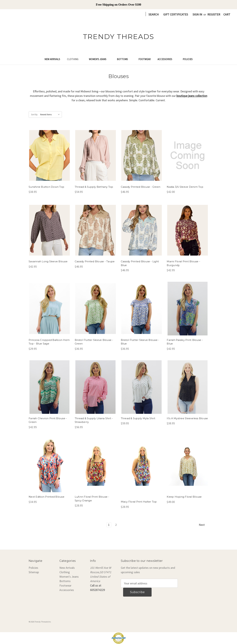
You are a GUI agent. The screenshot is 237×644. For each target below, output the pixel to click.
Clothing (74, 59)
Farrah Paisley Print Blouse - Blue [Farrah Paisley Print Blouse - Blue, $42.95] (185, 342)
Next (204, 525)
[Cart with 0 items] (227, 14)
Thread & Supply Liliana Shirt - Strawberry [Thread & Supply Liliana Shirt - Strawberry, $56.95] (94, 420)
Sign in (197, 14)
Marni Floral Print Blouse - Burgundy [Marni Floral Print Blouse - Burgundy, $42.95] (183, 263)
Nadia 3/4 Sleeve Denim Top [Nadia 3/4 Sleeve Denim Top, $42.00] (185, 187)
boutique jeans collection (192, 96)
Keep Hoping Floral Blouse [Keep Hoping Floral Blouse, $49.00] (184, 497)
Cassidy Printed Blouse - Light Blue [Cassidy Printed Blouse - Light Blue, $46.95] (140, 263)
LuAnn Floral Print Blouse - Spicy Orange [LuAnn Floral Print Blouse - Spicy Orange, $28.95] (92, 499)
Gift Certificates (176, 14)
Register (214, 14)
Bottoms (124, 59)
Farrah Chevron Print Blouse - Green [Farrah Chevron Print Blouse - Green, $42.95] (48, 420)
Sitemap (34, 572)
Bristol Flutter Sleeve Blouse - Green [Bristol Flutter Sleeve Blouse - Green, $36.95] (94, 342)
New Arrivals (52, 59)
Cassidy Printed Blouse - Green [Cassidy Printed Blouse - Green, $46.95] (141, 187)
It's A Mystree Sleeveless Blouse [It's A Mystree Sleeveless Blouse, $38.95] (187, 418)
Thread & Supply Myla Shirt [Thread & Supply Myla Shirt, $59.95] (138, 418)
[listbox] (51, 115)
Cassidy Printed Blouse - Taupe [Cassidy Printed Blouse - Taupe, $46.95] (95, 261)
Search (154, 14)
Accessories (167, 59)
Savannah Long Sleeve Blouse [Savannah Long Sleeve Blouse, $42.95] (48, 261)
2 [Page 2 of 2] (116, 525)
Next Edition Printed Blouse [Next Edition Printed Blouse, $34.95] (46, 497)
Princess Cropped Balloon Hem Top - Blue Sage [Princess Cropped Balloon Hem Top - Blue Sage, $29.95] (49, 342)
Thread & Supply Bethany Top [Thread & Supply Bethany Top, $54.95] (94, 187)
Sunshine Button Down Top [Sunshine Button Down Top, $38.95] (46, 187)
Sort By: (34, 115)
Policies (188, 59)
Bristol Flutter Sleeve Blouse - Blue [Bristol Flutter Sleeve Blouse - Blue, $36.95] (140, 342)
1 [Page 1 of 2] (109, 525)
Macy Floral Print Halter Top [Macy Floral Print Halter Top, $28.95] (139, 502)
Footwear (145, 59)
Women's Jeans (99, 59)
